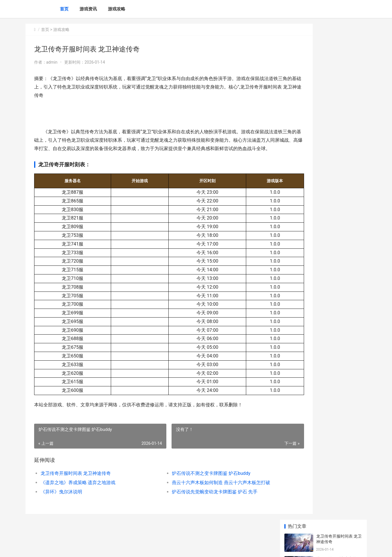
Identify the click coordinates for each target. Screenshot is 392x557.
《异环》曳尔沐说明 (61, 500)
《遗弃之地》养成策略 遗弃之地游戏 (78, 491)
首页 (64, 9)
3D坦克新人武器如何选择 (339, 240)
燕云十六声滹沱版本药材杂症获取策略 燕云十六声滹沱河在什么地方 (339, 178)
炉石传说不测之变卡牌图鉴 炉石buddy (192, 481)
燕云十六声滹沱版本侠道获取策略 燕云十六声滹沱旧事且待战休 (339, 223)
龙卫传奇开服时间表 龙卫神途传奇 (76, 481)
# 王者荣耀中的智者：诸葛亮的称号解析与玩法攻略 (338, 378)
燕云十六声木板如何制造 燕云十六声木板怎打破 (202, 491)
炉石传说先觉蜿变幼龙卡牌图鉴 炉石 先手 (196, 500)
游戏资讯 (88, 9)
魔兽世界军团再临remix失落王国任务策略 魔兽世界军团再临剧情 (339, 424)
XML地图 (132, 548)
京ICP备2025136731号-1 (106, 548)
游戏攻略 (117, 9)
